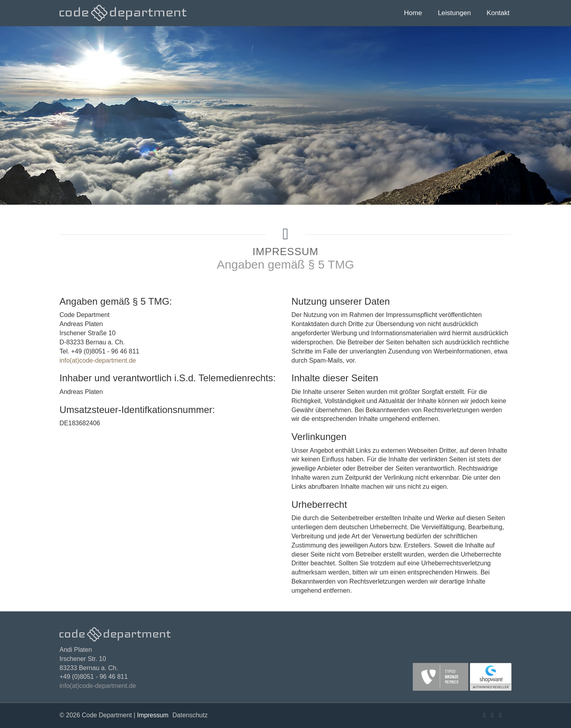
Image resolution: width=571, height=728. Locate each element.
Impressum (153, 715)
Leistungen (454, 13)
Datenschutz (190, 715)
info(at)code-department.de (98, 360)
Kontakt (498, 13)
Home (413, 13)
